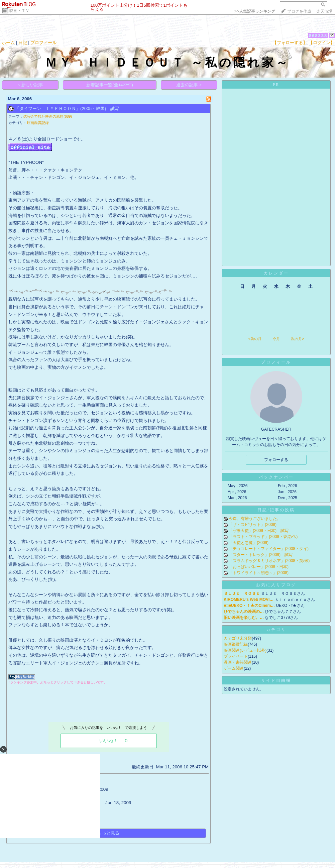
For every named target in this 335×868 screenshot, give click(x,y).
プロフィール (43, 43)
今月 (276, 339)
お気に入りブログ (276, 585)
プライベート (236, 656)
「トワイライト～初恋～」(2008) (259, 573)
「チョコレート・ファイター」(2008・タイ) (269, 549)
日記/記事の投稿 (276, 510)
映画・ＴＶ (19, 11)
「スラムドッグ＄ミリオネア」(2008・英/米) (269, 561)
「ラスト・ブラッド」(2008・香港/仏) (263, 537)
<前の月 (255, 339)
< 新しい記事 (30, 85)
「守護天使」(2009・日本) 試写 (259, 531)
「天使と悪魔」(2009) (249, 543)
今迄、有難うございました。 (255, 519)
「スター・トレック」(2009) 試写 (261, 555)
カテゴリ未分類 (238, 638)
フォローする (276, 460)
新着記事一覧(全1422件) (110, 85)
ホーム (8, 43)
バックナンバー (276, 477)
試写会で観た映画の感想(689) (47, 116)
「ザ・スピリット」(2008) (253, 525)
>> (255, 11)
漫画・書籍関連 (238, 662)
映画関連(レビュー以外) (245, 650)
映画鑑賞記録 (38, 123)
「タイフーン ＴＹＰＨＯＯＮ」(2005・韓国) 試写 (67, 108)
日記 (23, 43)
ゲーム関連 (234, 668)
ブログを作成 (299, 11)
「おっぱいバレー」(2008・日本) (259, 567)
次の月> (297, 339)
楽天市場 (324, 11)
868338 (318, 36)
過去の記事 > (189, 85)
